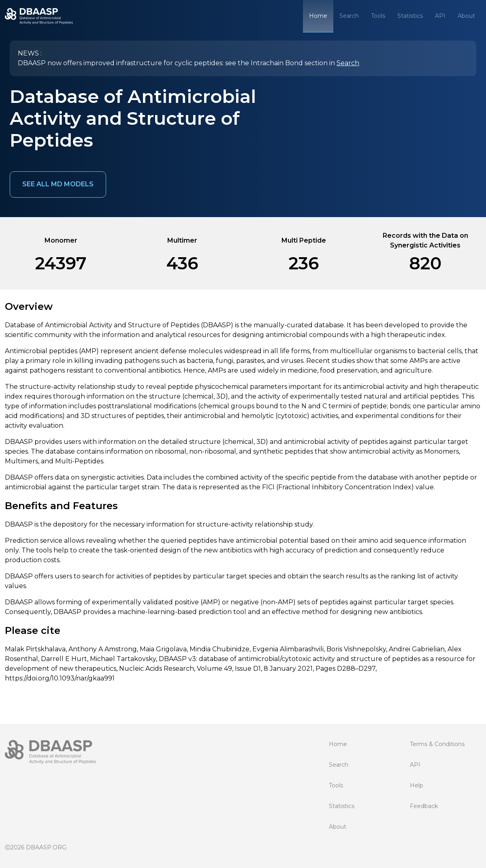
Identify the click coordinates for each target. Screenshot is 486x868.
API (440, 16)
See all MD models (58, 184)
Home (318, 16)
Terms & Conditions (437, 744)
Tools (378, 16)
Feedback (424, 806)
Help (417, 785)
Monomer (61, 240)
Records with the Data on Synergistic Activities (425, 240)
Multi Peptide (304, 240)
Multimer (182, 240)
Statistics (410, 16)
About (466, 16)
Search (349, 16)
